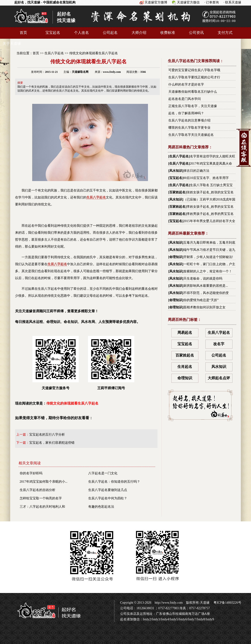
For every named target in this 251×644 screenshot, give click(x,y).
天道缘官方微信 (188, 2)
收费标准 (168, 33)
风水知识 (176, 171)
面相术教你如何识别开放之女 (204, 307)
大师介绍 (139, 33)
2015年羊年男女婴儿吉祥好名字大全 (209, 221)
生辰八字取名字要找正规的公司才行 (194, 77)
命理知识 (176, 257)
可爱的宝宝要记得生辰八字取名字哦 (194, 70)
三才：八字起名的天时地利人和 (42, 507)
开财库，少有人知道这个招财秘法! (208, 257)
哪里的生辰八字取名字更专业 (189, 128)
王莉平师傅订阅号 (111, 363)
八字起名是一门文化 (103, 473)
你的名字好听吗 (31, 473)
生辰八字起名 (54, 53)
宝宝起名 (53, 33)
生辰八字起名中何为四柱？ (108, 498)
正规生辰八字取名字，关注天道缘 (193, 106)
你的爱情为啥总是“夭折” (201, 300)
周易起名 (185, 333)
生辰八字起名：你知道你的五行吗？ (114, 482)
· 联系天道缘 (232, 2)
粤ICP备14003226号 (227, 603)
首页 (23, 33)
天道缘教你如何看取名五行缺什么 (193, 92)
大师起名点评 (219, 378)
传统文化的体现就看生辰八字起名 (94, 53)
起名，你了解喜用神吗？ (186, 113)
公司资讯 (196, 33)
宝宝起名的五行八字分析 (47, 435)
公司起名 (110, 33)
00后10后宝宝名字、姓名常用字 (206, 178)
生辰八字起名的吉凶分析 (38, 490)
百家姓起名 (177, 192)
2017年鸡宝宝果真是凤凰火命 (211, 164)
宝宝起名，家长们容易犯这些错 (52, 443)
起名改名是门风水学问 (185, 99)
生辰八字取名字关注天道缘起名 (191, 135)
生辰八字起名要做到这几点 (108, 490)
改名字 (219, 344)
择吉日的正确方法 (196, 171)
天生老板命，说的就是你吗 (203, 279)
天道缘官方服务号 (56, 363)
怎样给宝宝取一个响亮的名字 (41, 498)
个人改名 (82, 33)
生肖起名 (185, 367)
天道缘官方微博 (156, 2)
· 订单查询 (212, 2)
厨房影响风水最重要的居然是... (206, 286)
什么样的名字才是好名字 (186, 84)
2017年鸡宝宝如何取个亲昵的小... (44, 482)
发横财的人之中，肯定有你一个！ (208, 271)
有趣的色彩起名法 (101, 507)
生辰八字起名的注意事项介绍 (189, 120)
